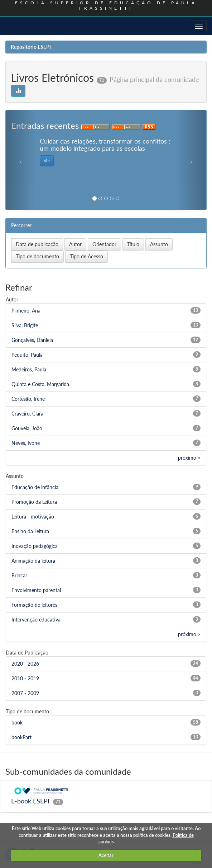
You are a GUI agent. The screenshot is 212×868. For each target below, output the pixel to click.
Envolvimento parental (36, 590)
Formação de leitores (34, 605)
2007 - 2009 (25, 693)
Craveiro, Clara (27, 414)
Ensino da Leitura (30, 531)
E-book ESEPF (31, 801)
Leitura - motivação (33, 517)
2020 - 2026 (25, 664)
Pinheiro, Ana (26, 311)
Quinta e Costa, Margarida (40, 384)
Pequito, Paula (27, 355)
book (17, 722)
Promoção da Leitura (34, 502)
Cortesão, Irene (28, 399)
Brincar (19, 575)
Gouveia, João (27, 428)
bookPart (21, 737)
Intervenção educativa (36, 620)
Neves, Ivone (26, 443)
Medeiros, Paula (29, 369)
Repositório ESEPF (32, 47)
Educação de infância (35, 487)
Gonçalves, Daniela (32, 340)
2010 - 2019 (25, 678)
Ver (47, 161)
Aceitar (106, 855)
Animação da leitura (33, 561)
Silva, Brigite (25, 325)
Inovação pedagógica (35, 546)
